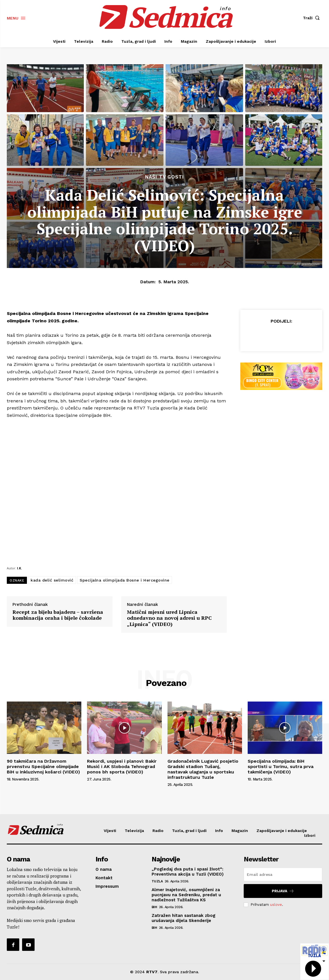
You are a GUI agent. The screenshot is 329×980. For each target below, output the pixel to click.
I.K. (19, 568)
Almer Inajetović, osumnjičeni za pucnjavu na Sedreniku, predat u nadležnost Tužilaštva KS (186, 895)
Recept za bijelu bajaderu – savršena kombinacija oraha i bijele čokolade (58, 615)
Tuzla (157, 881)
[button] (313, 18)
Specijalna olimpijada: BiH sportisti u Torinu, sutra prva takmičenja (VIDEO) (281, 766)
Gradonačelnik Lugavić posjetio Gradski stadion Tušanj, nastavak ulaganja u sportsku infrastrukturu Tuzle (203, 769)
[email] (283, 874)
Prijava (283, 891)
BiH (154, 907)
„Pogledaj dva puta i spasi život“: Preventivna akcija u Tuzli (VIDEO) (188, 872)
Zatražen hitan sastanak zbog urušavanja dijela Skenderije (183, 918)
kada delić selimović (52, 580)
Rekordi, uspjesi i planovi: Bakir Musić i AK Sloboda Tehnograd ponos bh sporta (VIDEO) (122, 766)
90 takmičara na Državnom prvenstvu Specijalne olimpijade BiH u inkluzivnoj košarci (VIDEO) (43, 766)
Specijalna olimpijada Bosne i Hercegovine (125, 580)
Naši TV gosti (164, 177)
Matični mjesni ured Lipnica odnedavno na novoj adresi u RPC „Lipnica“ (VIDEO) (169, 618)
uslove (276, 905)
